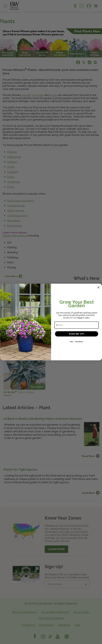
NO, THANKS (76, 342)
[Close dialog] (98, 287)
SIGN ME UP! (77, 334)
